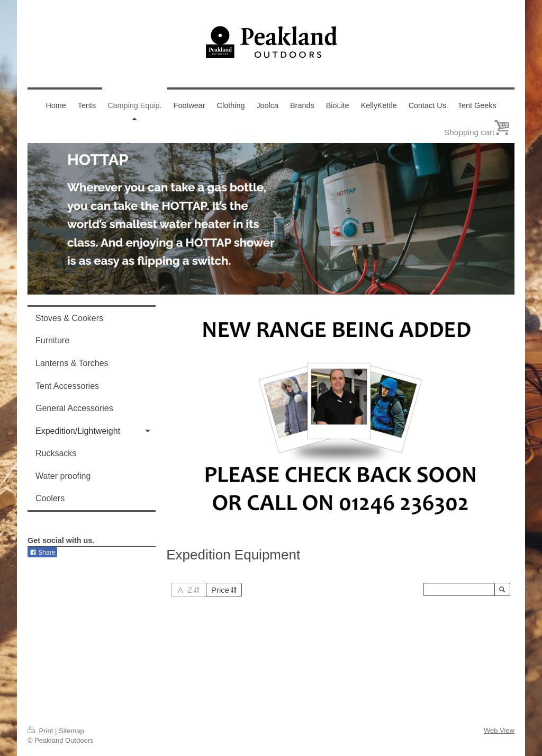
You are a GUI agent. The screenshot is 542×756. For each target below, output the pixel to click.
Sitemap (71, 731)
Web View (499, 730)
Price (224, 590)
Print (41, 731)
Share (42, 553)
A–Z (189, 590)
